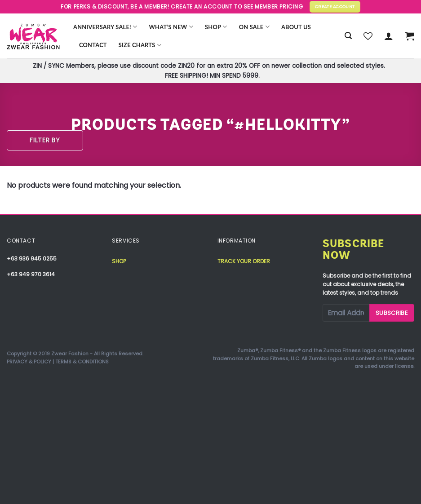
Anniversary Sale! (105, 27)
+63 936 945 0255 (32, 259)
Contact (93, 45)
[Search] (348, 36)
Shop (216, 27)
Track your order (244, 261)
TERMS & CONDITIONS (82, 362)
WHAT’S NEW (171, 27)
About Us (296, 27)
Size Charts (140, 45)
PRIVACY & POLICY (29, 362)
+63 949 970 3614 (31, 274)
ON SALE (254, 27)
